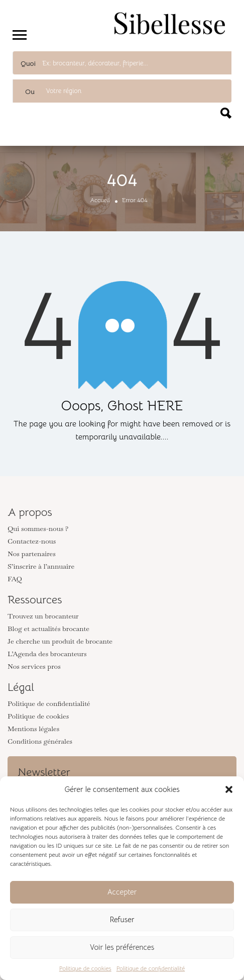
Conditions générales (40, 741)
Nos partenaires (32, 554)
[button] (229, 789)
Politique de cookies (85, 968)
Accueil (100, 200)
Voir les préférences (122, 947)
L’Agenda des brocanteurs (47, 654)
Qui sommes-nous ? (38, 528)
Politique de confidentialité (151, 968)
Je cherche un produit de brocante (60, 641)
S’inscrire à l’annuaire (41, 566)
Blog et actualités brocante (48, 629)
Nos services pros (34, 666)
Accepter (122, 892)
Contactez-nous (32, 541)
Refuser (122, 919)
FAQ (15, 579)
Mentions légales (33, 729)
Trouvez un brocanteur (43, 616)
